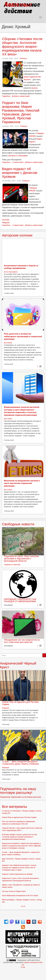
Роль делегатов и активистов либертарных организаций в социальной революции (23, 336)
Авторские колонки (17, 235)
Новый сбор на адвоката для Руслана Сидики (20, 703)
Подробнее (6, 96)
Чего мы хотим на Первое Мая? (14, 891)
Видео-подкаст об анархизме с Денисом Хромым (20, 173)
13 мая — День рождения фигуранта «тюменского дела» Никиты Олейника (20, 763)
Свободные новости (18, 524)
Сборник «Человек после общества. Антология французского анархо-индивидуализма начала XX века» (22, 46)
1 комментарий (18, 162)
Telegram (6, 223)
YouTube (6, 220)
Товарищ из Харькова (12, 565)
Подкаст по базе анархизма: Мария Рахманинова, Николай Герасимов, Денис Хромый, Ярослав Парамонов (21, 112)
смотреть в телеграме (17, 156)
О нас (23, 967)
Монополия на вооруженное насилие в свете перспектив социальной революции (22, 483)
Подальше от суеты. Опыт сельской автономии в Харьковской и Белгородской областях (21, 559)
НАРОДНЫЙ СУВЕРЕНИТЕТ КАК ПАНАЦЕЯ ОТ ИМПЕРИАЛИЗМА (20, 600)
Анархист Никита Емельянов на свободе (17, 874)
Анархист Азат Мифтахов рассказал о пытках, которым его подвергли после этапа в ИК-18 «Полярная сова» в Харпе (19, 868)
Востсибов (8, 343)
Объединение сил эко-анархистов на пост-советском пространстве (22, 641)
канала (34, 88)
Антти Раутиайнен (11, 272)
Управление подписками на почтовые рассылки (21, 797)
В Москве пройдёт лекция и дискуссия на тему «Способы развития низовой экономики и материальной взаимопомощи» (20, 837)
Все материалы (14, 807)
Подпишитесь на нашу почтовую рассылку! (18, 791)
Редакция (23, 58)
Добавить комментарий (21, 96)
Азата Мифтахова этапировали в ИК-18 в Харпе (20, 896)
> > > (23, 906)
